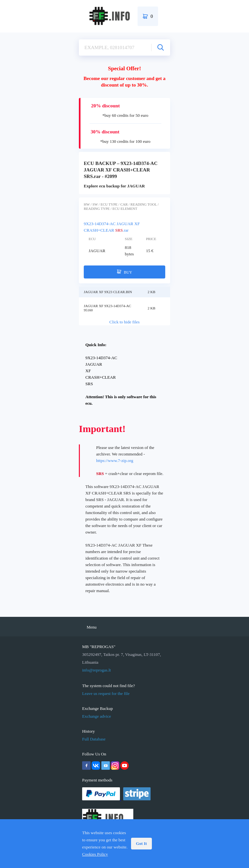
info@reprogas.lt (96, 670)
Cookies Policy (95, 854)
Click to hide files (125, 322)
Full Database (94, 739)
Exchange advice (96, 716)
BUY (125, 272)
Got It (141, 843)
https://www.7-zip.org (115, 461)
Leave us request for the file (106, 693)
